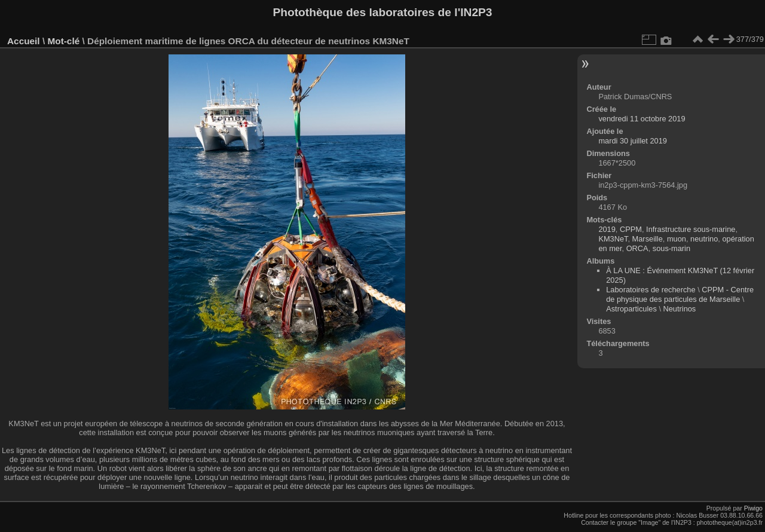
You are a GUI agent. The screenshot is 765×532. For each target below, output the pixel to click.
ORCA (637, 248)
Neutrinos (680, 309)
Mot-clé (63, 41)
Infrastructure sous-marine (691, 229)
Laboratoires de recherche (651, 290)
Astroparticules (631, 309)
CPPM (631, 229)
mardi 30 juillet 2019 (633, 141)
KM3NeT (613, 239)
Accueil (24, 41)
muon (677, 239)
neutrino (704, 239)
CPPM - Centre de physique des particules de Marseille (680, 294)
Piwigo (753, 508)
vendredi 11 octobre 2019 (642, 119)
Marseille (648, 239)
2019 (607, 229)
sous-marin (671, 248)
